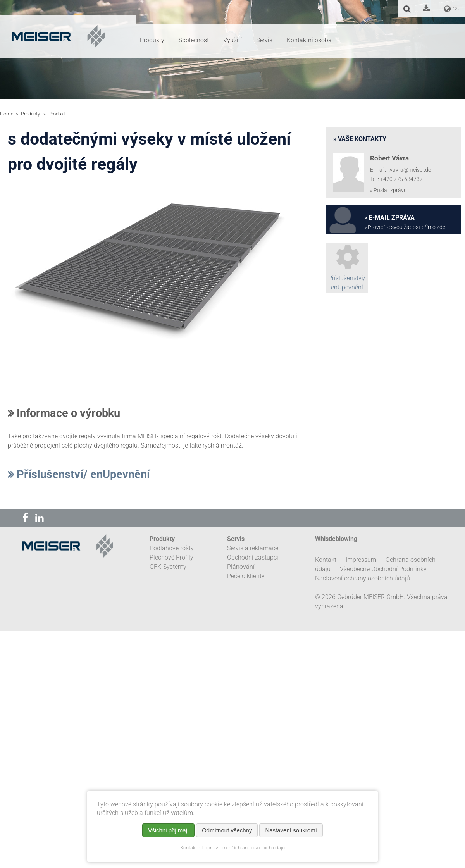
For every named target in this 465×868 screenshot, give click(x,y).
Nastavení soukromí (291, 830)
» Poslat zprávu (388, 190)
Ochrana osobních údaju (258, 848)
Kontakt (189, 848)
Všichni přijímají (168, 830)
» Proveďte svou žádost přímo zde (405, 227)
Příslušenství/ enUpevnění (79, 474)
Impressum (214, 848)
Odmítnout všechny (227, 830)
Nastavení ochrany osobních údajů (363, 578)
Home (7, 114)
